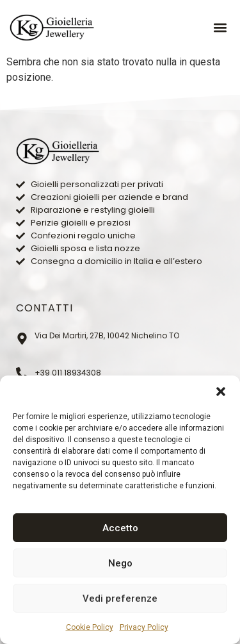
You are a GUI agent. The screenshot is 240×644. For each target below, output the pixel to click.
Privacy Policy (144, 627)
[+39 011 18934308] (22, 373)
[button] (221, 392)
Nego (120, 563)
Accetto (120, 528)
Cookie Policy (90, 627)
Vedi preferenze (120, 599)
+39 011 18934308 (68, 373)
